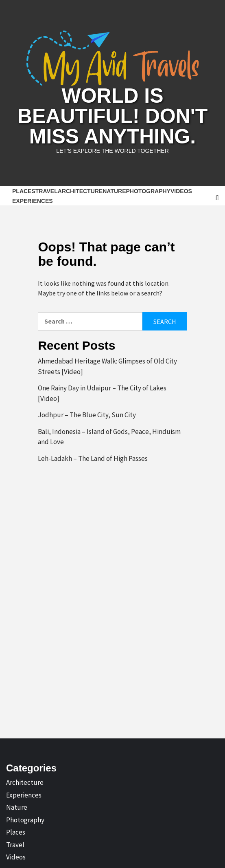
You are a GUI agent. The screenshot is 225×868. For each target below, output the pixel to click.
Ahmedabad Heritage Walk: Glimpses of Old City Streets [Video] (107, 366)
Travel (47, 191)
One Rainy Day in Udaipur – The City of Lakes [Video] (102, 393)
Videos (181, 191)
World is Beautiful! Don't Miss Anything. (112, 116)
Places (24, 191)
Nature (114, 191)
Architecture (80, 191)
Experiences (33, 201)
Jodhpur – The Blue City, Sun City (87, 415)
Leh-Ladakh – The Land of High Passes (93, 458)
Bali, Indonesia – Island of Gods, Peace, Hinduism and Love (109, 437)
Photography (148, 191)
